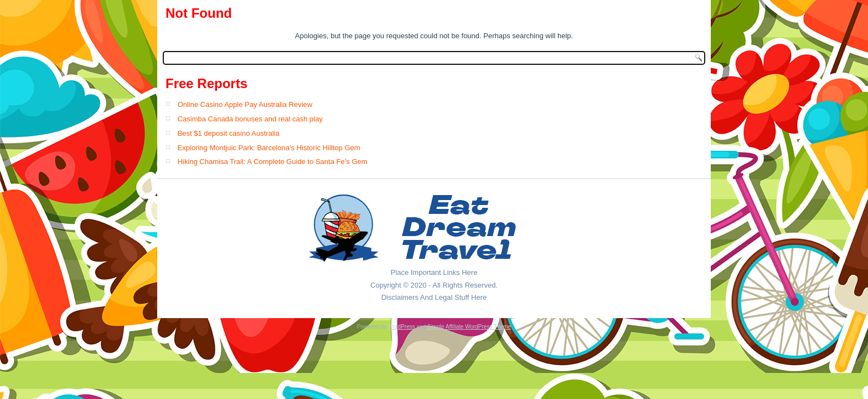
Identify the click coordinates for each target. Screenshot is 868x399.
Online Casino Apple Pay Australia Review (245, 104)
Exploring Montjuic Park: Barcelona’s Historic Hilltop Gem (269, 148)
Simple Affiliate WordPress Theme (469, 327)
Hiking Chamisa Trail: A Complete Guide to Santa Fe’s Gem (273, 162)
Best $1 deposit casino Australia (229, 133)
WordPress (401, 327)
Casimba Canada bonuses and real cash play (250, 119)
